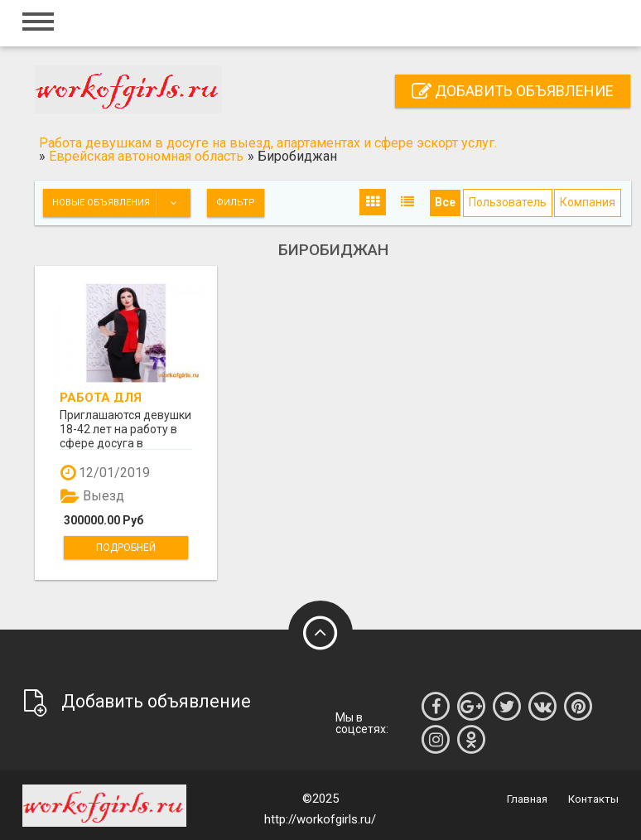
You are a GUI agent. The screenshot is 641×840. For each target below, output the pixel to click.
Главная (527, 799)
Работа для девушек (101, 397)
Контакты (593, 799)
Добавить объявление (513, 91)
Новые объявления (121, 203)
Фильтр (236, 203)
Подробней (126, 548)
